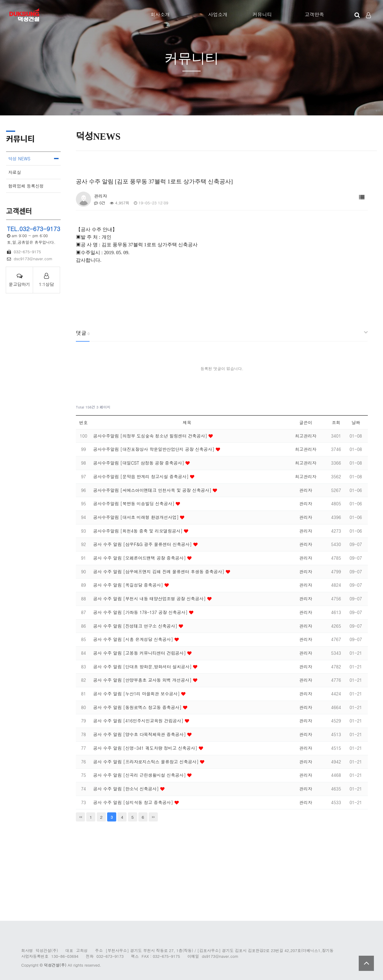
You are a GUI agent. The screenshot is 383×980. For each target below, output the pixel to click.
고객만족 (314, 14)
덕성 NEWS (19, 159)
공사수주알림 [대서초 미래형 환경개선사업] (137, 517)
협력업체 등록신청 (26, 186)
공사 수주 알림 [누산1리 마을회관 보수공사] (137, 694)
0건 (100, 203)
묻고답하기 (19, 280)
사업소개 (218, 14)
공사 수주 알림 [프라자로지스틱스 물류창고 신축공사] (147, 762)
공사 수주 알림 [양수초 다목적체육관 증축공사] (140, 734)
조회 (336, 422)
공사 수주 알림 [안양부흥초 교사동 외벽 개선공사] (143, 680)
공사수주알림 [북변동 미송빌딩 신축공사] (134, 504)
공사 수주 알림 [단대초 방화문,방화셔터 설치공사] (143, 667)
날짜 (356, 422)
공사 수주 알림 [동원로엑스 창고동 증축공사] (138, 707)
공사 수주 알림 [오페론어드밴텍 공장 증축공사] (140, 558)
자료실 (15, 172)
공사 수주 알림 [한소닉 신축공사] (127, 789)
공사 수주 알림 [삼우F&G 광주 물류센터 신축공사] (143, 544)
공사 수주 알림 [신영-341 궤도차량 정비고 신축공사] (146, 748)
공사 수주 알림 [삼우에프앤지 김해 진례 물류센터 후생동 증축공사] (159, 572)
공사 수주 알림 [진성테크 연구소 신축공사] (136, 626)
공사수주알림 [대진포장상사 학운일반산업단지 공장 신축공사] (154, 449)
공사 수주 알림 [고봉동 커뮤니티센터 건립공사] (140, 653)
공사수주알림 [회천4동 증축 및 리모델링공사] (139, 531)
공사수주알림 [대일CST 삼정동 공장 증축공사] (139, 463)
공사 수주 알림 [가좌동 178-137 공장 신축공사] (141, 612)
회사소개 (160, 14)
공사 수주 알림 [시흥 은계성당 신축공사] (134, 639)
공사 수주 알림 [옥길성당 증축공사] (129, 585)
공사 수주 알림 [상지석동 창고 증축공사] (134, 802)
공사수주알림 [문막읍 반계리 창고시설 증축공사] (142, 476)
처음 (80, 817)
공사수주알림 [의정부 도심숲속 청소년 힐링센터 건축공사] (151, 436)
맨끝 (153, 817)
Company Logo (25, 15)
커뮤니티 (262, 14)
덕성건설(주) (55, 965)
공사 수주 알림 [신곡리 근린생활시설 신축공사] (140, 775)
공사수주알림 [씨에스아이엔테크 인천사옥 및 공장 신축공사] (153, 490)
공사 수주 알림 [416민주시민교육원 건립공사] (139, 721)
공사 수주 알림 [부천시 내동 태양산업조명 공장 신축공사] (150, 599)
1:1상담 (46, 280)
